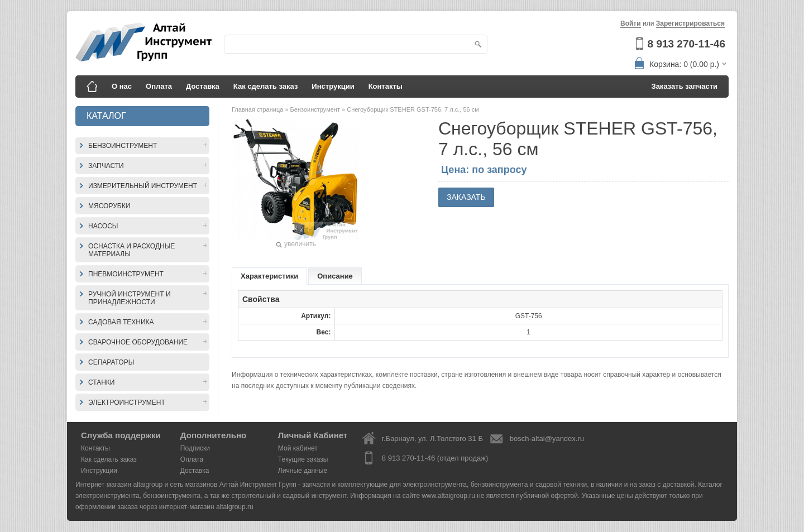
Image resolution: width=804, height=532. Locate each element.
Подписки (195, 448)
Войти (631, 23)
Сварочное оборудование (138, 342)
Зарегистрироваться (690, 23)
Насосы (103, 226)
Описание (335, 276)
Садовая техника (121, 322)
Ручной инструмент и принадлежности (130, 298)
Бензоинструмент (123, 146)
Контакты (386, 86)
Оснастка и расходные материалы (131, 250)
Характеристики (269, 276)
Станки (101, 382)
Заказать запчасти (685, 86)
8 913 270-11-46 (686, 44)
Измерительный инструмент (143, 186)
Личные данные (303, 471)
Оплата (159, 86)
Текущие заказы (303, 459)
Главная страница (258, 109)
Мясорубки (109, 206)
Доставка (203, 86)
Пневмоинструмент (126, 274)
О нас (122, 86)
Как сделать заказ (266, 86)
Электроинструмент (127, 402)
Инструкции (333, 86)
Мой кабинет (298, 448)
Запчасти (106, 166)
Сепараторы (111, 362)
